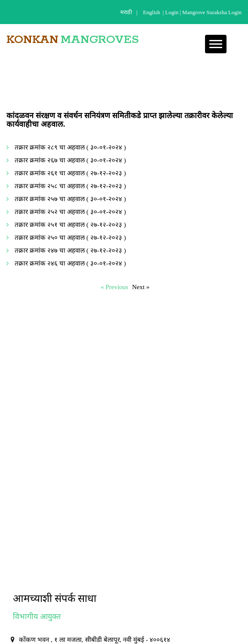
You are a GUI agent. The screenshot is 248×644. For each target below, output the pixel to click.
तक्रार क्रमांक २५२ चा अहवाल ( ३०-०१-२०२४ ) (70, 212)
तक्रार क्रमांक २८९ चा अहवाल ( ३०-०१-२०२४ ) (70, 147)
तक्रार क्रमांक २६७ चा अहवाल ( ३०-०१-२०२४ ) (70, 160)
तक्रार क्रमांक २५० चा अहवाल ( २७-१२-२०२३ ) (70, 237)
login (172, 12)
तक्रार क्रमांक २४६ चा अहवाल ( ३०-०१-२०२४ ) (70, 263)
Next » (141, 287)
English (152, 12)
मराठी (126, 12)
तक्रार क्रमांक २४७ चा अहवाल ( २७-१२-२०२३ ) (70, 250)
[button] (216, 44)
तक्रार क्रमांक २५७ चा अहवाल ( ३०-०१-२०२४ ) (70, 199)
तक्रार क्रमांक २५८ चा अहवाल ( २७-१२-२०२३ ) (70, 186)
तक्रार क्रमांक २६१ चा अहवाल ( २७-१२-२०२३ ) (70, 173)
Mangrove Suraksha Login (212, 12)
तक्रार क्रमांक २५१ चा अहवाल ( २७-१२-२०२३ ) (70, 224)
